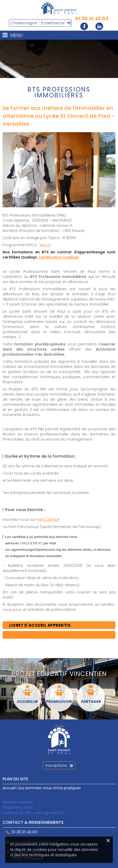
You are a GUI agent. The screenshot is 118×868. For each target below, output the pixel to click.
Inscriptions (59, 765)
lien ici (45, 245)
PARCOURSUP (48, 520)
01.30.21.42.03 (92, 19)
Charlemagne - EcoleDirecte (38, 23)
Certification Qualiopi (58, 257)
